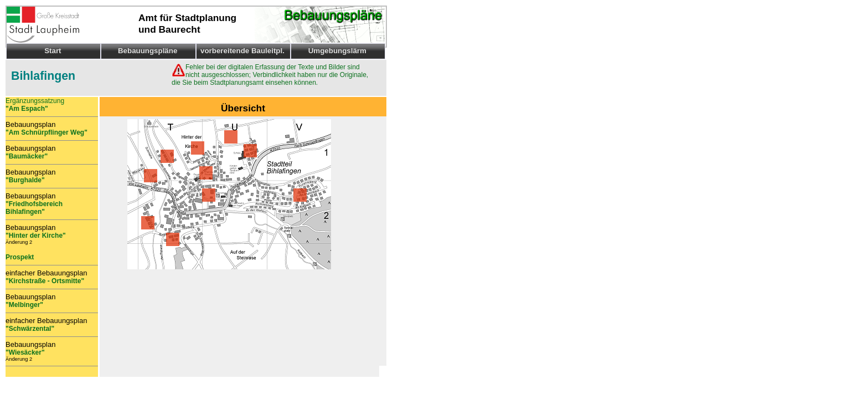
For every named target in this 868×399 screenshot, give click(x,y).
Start (53, 51)
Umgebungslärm (337, 51)
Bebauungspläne (148, 51)
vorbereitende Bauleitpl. (242, 51)
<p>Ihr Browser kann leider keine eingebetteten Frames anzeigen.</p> (239, 327)
